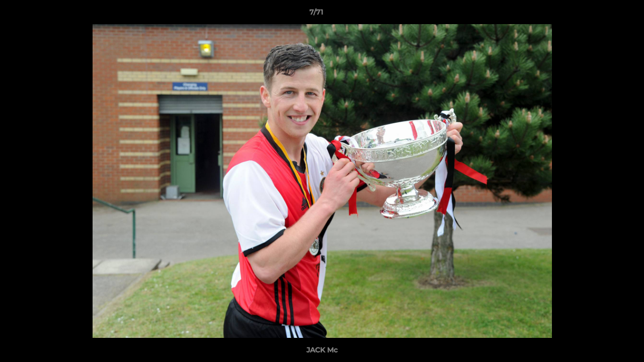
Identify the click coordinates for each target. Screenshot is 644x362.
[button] (602, 15)
